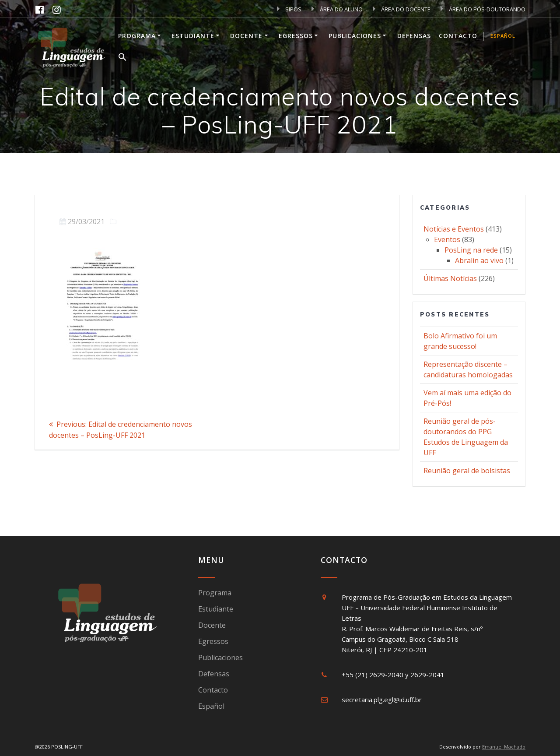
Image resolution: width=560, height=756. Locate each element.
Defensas (414, 36)
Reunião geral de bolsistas (467, 471)
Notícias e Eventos (454, 229)
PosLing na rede (471, 250)
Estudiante (193, 36)
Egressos (296, 36)
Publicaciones (355, 36)
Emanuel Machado (504, 747)
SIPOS (289, 9)
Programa (137, 36)
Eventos (447, 239)
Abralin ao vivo (479, 260)
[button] (122, 58)
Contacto (458, 36)
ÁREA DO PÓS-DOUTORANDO (483, 9)
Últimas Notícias (450, 278)
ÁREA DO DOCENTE (402, 9)
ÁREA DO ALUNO (337, 9)
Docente (246, 36)
